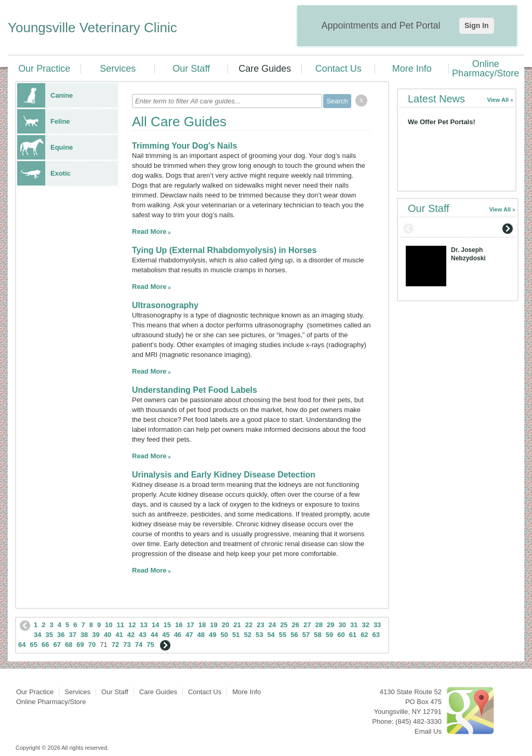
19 (214, 625)
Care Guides (265, 69)
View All (498, 100)
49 (212, 635)
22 (249, 625)
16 (179, 625)
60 (341, 635)
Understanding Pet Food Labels (195, 390)
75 (150, 645)
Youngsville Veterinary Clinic (92, 28)
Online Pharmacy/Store (486, 69)
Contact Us (338, 69)
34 (37, 635)
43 (142, 635)
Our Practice (44, 69)
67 (57, 645)
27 (307, 625)
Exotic (44, 173)
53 (259, 635)
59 (329, 635)
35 (49, 635)
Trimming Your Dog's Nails (184, 146)
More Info (412, 69)
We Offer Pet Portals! (442, 122)
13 (144, 625)
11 (121, 625)
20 (225, 625)
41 (119, 635)
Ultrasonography (165, 305)
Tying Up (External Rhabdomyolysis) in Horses (224, 250)
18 (202, 625)
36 (61, 635)
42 (131, 635)
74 (139, 645)
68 (69, 645)
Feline (44, 121)
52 (247, 635)
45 (166, 635)
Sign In (477, 25)
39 (96, 635)
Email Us (428, 731)
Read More (149, 231)
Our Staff (191, 69)
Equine (45, 147)
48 (201, 635)
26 (296, 625)
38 (84, 635)
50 (224, 635)
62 (364, 635)
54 (271, 635)
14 (155, 625)
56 (294, 635)
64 (22, 645)
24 (272, 625)
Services (118, 69)
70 (92, 645)
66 (45, 645)
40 (108, 635)
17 (190, 625)
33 (377, 625)
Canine (45, 95)
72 (115, 645)
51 (236, 635)
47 (189, 635)
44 (154, 635)
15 (167, 625)
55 (283, 635)
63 (376, 635)
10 (109, 625)
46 (178, 635)
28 (319, 625)
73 (127, 645)
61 (353, 635)
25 (284, 625)
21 (237, 625)
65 (33, 645)
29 (330, 625)
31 (354, 625)
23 (260, 625)
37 (72, 635)
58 (317, 635)
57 (306, 635)
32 (365, 625)
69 (80, 645)
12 (132, 625)
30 (342, 625)
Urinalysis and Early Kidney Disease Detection (224, 475)
